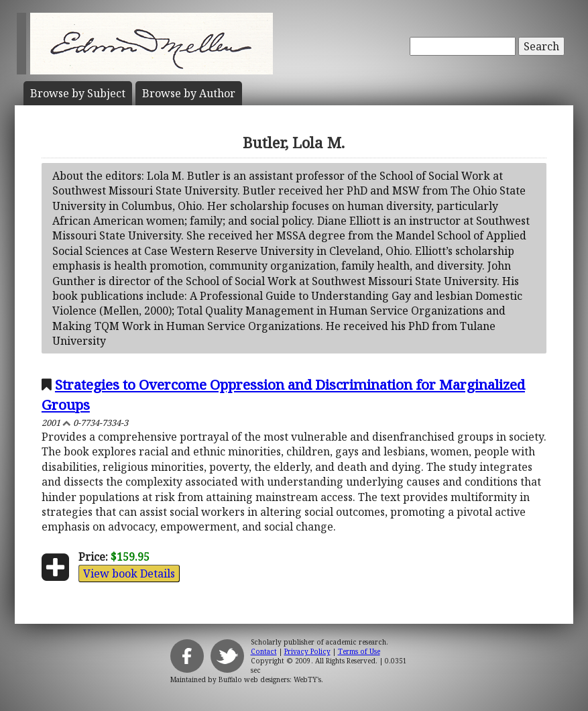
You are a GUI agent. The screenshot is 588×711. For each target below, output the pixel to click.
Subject (78, 93)
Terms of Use (359, 651)
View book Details (129, 573)
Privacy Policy (307, 651)
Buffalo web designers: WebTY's (270, 679)
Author (189, 93)
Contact (264, 651)
